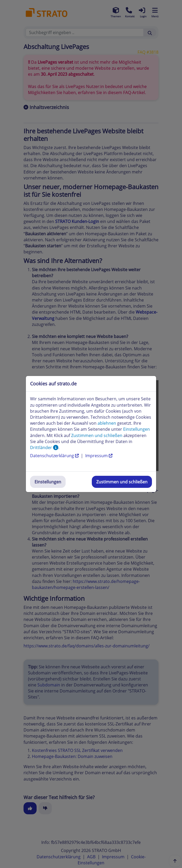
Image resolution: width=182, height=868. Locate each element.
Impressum (99, 456)
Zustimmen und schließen (122, 482)
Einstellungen (48, 482)
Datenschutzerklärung (55, 456)
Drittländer (44, 447)
